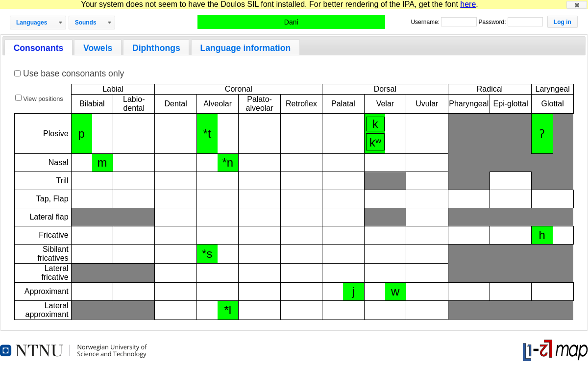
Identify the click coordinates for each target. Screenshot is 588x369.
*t (207, 134)
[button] (577, 5)
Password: (493, 22)
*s (207, 254)
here (468, 4)
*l (228, 310)
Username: (426, 22)
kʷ (375, 142)
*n (228, 162)
